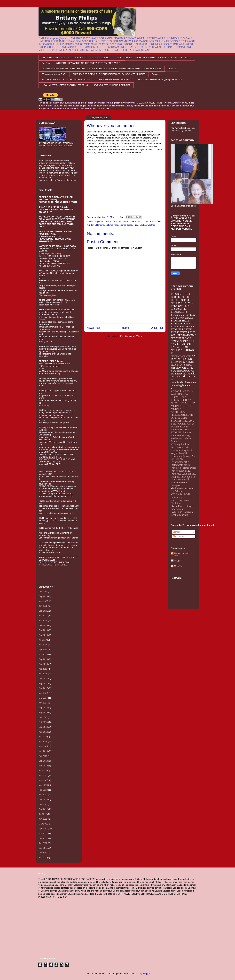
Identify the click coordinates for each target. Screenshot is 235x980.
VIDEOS (172, 69)
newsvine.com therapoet (179, 484)
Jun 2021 (43, 616)
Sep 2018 (43, 659)
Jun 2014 (43, 742)
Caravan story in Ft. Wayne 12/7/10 (182, 452)
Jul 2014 (43, 737)
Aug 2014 (43, 732)
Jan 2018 (43, 674)
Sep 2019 (43, 630)
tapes (130, 225)
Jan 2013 (43, 795)
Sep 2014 (43, 727)
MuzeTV (178, 566)
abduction (109, 221)
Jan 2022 (43, 606)
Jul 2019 (43, 640)
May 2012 (43, 824)
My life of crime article (184, 468)
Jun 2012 (43, 819)
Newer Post (93, 328)
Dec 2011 (43, 848)
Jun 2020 (43, 620)
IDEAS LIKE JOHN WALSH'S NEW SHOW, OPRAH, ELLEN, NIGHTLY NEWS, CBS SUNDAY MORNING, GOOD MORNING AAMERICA (183, 402)
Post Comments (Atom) (131, 336)
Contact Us (157, 74)
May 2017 (43, 693)
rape (116, 225)
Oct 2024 (43, 591)
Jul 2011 (43, 858)
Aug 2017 (43, 688)
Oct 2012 (43, 804)
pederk (126, 974)
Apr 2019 (43, 650)
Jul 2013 (43, 770)
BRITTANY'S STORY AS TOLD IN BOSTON (63, 58)
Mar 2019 (43, 654)
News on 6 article (181, 480)
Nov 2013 (43, 751)
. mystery (99, 221)
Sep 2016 (43, 708)
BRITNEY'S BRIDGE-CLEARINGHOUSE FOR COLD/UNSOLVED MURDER (109, 74)
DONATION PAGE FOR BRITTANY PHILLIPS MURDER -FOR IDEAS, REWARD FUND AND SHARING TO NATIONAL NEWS (102, 69)
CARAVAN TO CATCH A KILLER (145, 221)
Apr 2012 (43, 828)
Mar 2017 (43, 698)
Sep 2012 (43, 809)
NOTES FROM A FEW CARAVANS (113, 80)
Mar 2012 (43, 833)
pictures (109, 225)
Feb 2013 (43, 790)
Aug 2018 (43, 664)
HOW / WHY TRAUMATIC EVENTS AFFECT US (65, 85)
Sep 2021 (43, 611)
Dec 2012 (43, 800)
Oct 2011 (43, 853)
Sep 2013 (43, 761)
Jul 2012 (43, 814)
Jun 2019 (43, 645)
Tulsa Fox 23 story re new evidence (182, 507)
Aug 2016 (43, 712)
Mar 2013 (43, 785)
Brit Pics (46, 63)
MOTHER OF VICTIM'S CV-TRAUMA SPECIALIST (66, 80)
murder (90, 225)
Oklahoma (99, 225)
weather (151, 225)
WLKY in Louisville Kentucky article (182, 513)
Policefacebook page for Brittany (182, 490)
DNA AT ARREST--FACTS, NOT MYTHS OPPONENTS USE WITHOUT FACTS (154, 58)
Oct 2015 (43, 717)
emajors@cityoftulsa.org (50, 254)
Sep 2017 (43, 683)
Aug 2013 (43, 766)
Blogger (146, 974)
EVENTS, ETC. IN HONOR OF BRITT (112, 85)
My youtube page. (181, 471)
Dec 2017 (43, 679)
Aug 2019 (43, 635)
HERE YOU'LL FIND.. (100, 58)
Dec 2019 (43, 625)
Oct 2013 (43, 756)
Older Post (157, 328)
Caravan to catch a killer (183, 554)
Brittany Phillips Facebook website (180, 446)
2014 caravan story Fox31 (54, 74)
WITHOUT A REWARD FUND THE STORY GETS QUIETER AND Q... (89, 63)
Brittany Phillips (121, 221)
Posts (177, 532)
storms (123, 225)
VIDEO (143, 225)
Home (125, 328)
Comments (179, 537)
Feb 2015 (43, 722)
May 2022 (43, 601)
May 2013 (43, 780)
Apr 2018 (43, 669)
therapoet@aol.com (181, 356)
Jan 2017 (43, 703)
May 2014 (43, 746)
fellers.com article (181, 462)
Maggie (178, 560)
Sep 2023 (43, 596)
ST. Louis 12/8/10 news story (181, 496)
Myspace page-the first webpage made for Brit (183, 475)
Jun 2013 (43, 775)
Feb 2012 (43, 838)
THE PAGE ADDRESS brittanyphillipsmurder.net (159, 80)
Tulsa (136, 225)
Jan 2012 (43, 843)
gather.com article (181, 465)
